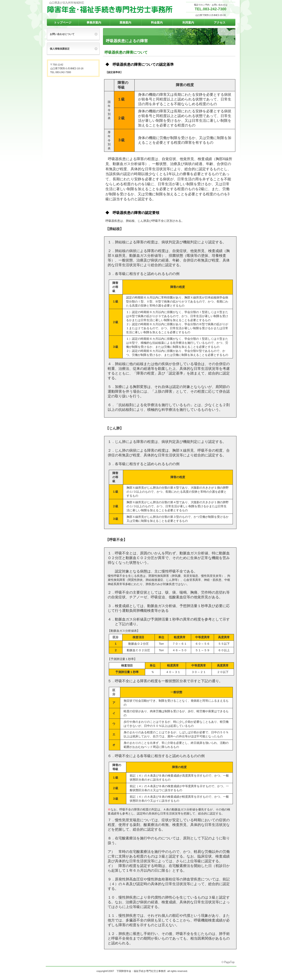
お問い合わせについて (62, 34)
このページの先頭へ (228, 962)
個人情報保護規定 (60, 49)
